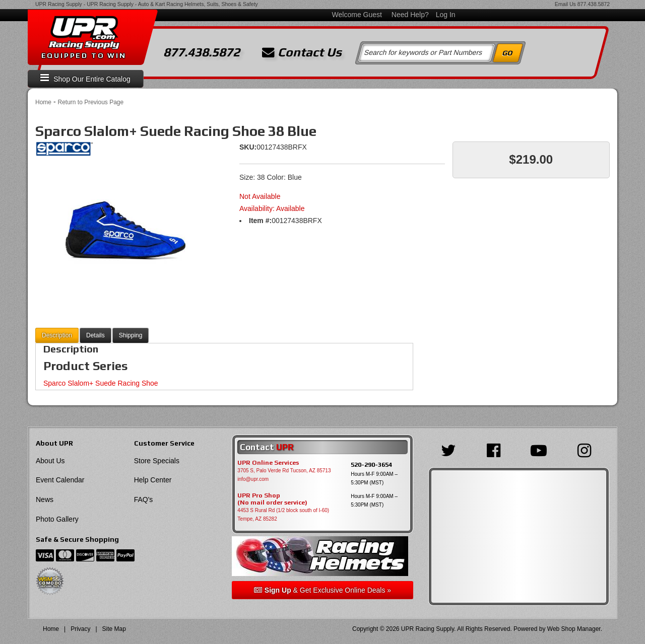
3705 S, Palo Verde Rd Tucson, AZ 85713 (284, 471)
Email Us (565, 4)
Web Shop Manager (574, 629)
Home (43, 102)
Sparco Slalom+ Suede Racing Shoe (101, 383)
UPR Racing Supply (59, 4)
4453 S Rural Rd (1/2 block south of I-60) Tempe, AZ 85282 (283, 515)
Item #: (260, 221)
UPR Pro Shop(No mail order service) (272, 499)
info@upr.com (253, 479)
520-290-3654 (371, 464)
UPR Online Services (268, 463)
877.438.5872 (594, 4)
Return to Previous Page (90, 102)
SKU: (248, 147)
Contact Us (302, 52)
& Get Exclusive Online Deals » (322, 590)
